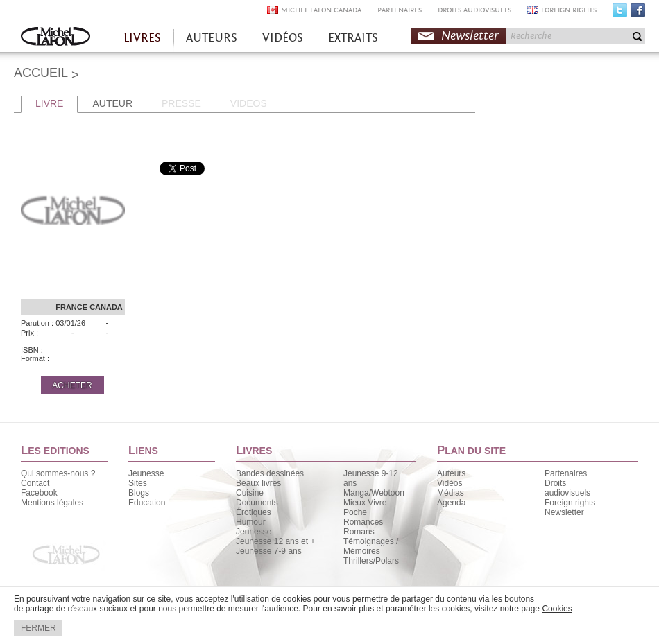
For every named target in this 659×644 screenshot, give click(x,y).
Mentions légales (52, 503)
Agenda (451, 503)
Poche (355, 512)
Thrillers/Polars (371, 561)
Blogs (139, 493)
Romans (359, 532)
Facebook (638, 13)
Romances (363, 522)
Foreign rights (570, 503)
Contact (35, 483)
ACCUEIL (41, 73)
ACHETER (72, 385)
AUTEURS (212, 38)
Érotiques (254, 512)
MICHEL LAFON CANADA (321, 10)
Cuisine (250, 493)
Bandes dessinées (270, 473)
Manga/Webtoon (374, 493)
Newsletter (470, 36)
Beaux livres (258, 483)
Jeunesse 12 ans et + (275, 541)
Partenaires (566, 473)
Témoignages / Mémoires (371, 546)
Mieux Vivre (365, 503)
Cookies (557, 609)
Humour (251, 522)
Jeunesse (146, 473)
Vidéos (450, 483)
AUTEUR (112, 103)
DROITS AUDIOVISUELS (474, 10)
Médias (451, 493)
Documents (257, 503)
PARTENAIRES (400, 10)
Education (147, 503)
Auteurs (451, 473)
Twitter (620, 13)
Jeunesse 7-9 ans (269, 551)
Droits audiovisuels (567, 488)
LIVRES (142, 38)
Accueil (55, 38)
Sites (138, 483)
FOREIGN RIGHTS (569, 10)
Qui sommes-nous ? (58, 473)
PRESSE (181, 103)
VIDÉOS (283, 38)
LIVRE (49, 103)
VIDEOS (249, 103)
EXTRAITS (353, 38)
